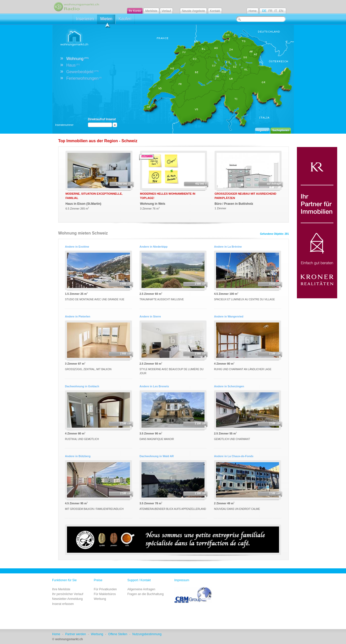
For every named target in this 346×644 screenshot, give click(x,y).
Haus (73, 65)
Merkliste (151, 11)
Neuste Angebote (193, 11)
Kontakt (215, 11)
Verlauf (166, 11)
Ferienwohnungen (84, 78)
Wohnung (77, 59)
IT (276, 11)
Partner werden (76, 634)
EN (281, 11)
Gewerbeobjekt (82, 72)
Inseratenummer (64, 125)
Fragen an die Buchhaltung (146, 594)
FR (270, 11)
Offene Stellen (118, 634)
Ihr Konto (135, 11)
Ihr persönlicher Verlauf (68, 594)
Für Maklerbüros (105, 594)
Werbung (100, 599)
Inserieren (85, 19)
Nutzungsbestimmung (147, 634)
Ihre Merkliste (61, 589)
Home (253, 11)
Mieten (106, 20)
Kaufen (125, 19)
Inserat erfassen (63, 604)
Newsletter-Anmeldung (67, 599)
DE (264, 11)
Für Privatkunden (105, 589)
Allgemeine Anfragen (141, 589)
